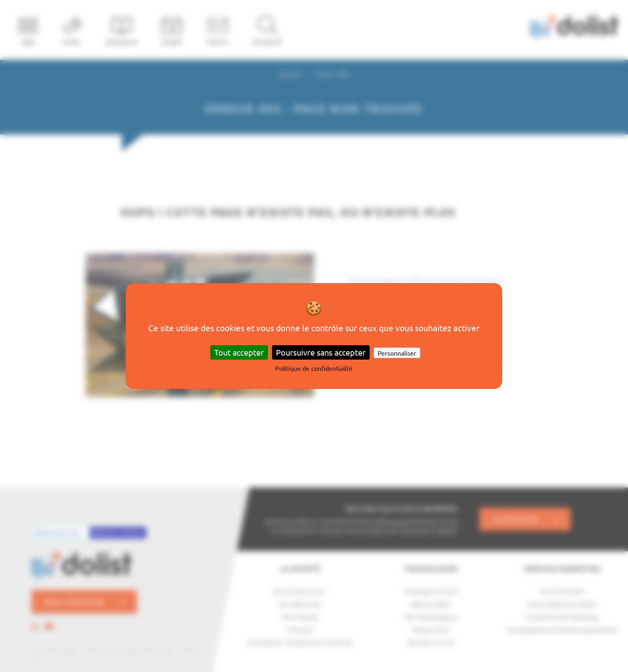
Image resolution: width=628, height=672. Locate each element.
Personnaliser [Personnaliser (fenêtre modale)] (397, 353)
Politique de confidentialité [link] (314, 368)
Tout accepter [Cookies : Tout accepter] (239, 352)
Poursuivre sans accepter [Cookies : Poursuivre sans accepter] (321, 352)
